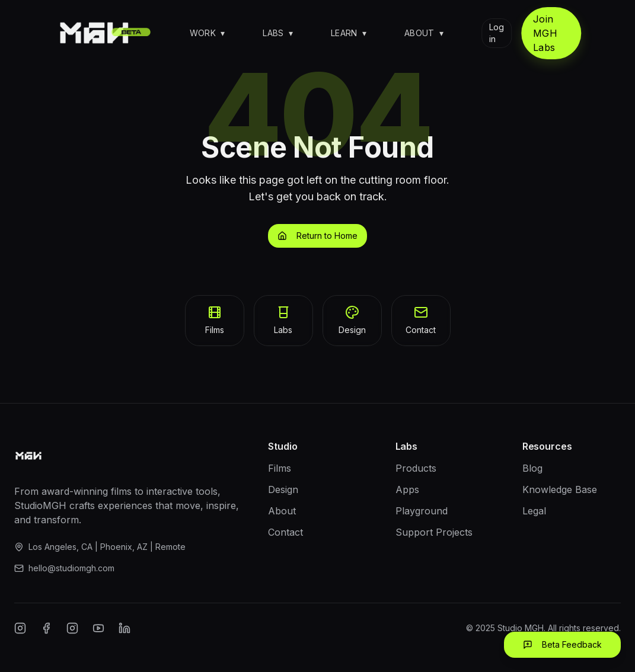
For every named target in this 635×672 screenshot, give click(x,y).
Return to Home (317, 236)
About (424, 33)
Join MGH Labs (545, 33)
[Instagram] (20, 628)
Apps (407, 489)
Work (208, 33)
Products (416, 468)
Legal (534, 511)
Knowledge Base (560, 489)
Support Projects (434, 532)
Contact (285, 532)
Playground (422, 511)
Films (280, 468)
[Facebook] (46, 628)
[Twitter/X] (72, 628)
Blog (532, 468)
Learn (349, 33)
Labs (278, 33)
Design (283, 489)
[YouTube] (98, 628)
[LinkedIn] (125, 628)
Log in (497, 33)
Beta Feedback (562, 644)
